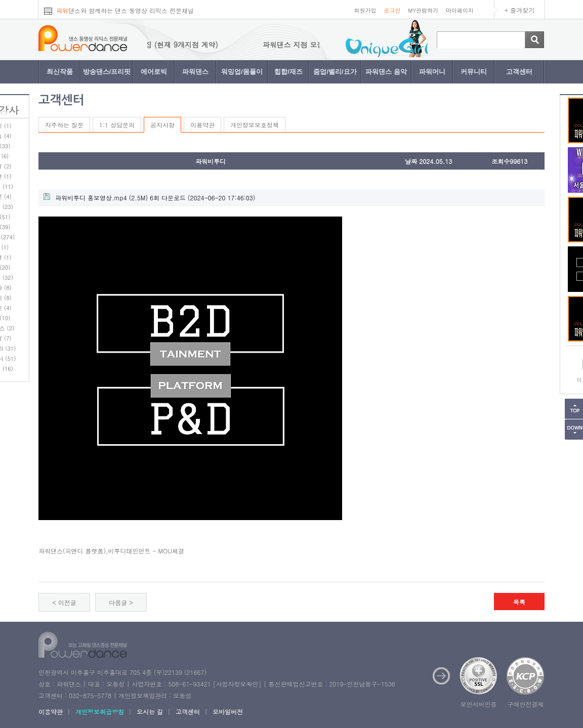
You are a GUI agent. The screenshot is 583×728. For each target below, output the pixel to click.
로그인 (392, 10)
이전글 (67, 602)
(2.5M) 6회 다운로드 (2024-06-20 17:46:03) (149, 198)
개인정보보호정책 (255, 125)
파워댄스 (195, 72)
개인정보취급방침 (100, 712)
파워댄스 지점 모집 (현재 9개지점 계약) (162, 45)
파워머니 (432, 72)
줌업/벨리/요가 (335, 72)
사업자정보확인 (237, 684)
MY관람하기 (423, 10)
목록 (519, 602)
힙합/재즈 (288, 72)
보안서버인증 (479, 704)
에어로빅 (154, 72)
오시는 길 (150, 712)
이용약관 (202, 125)
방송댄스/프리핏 (107, 72)
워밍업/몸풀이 (242, 72)
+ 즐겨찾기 (519, 10)
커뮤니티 (474, 72)
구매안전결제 (526, 704)
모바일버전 (228, 712)
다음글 (118, 602)
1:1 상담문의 (117, 125)
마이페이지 (460, 10)
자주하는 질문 (64, 125)
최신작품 (60, 72)
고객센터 (519, 72)
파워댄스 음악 (386, 72)
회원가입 (365, 10)
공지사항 (162, 125)
